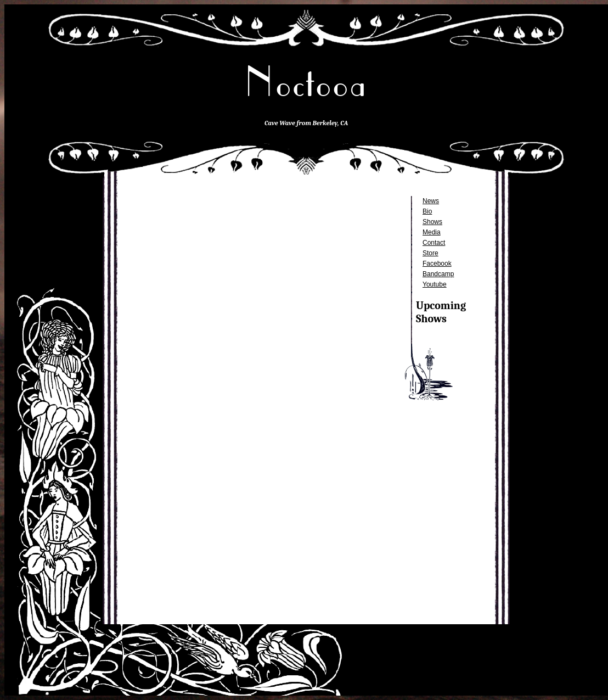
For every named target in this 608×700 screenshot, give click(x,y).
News (431, 201)
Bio (427, 211)
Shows (432, 222)
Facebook (437, 264)
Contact (434, 243)
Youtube (435, 284)
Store (430, 253)
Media (432, 232)
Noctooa (306, 82)
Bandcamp (438, 274)
